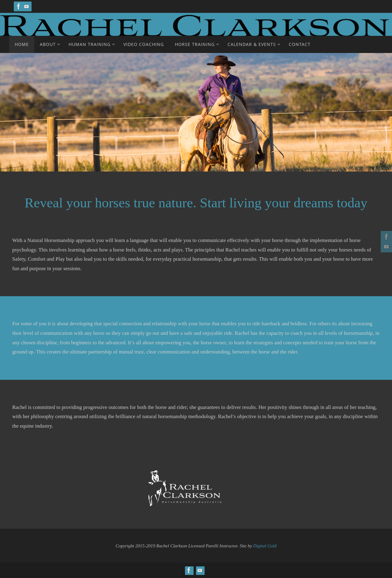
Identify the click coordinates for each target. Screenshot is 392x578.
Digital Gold (265, 546)
